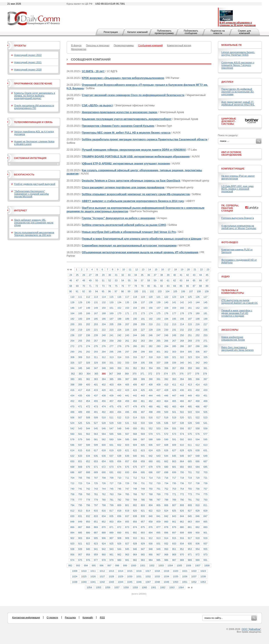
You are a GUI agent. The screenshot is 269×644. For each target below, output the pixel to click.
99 (129, 291)
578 (72, 439)
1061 (153, 587)
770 (166, 494)
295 (111, 352)
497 (143, 412)
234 (198, 330)
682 (182, 467)
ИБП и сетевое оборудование (232, 153)
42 (187, 275)
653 (96, 461)
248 (166, 335)
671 (96, 467)
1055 (98, 587)
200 (72, 324)
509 (96, 417)
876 (151, 527)
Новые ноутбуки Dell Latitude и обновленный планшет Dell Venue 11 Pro (129, 232)
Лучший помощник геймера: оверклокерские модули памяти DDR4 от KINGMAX (134, 150)
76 (123, 286)
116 (119, 297)
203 (96, 324)
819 (127, 511)
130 (88, 302)
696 (151, 472)
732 (151, 483)
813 (80, 511)
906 (104, 538)
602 (119, 445)
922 (88, 544)
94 (96, 291)
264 (151, 341)
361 (205, 368)
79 (142, 286)
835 (111, 516)
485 (190, 407)
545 (96, 428)
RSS (102, 617)
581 (96, 439)
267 (174, 341)
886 (88, 533)
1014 (121, 571)
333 (127, 363)
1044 (121, 582)
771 (174, 494)
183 (80, 319)
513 (127, 417)
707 (96, 478)
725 (96, 483)
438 (104, 396)
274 (88, 346)
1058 (126, 587)
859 (159, 522)
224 (119, 330)
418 (88, 390)
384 (104, 379)
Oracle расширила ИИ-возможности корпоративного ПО (34, 107)
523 (205, 417)
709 (111, 478)
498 (151, 412)
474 (104, 407)
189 (127, 319)
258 (104, 341)
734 (166, 483)
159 (174, 308)
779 (96, 500)
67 (207, 280)
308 (72, 357)
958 (88, 555)
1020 (176, 571)
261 (127, 341)
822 (151, 511)
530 (119, 423)
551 (143, 428)
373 (158, 374)
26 (84, 275)
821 (143, 511)
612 (198, 445)
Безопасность (24, 175)
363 (81, 374)
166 (88, 313)
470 (72, 407)
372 (150, 374)
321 (174, 357)
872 (119, 527)
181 (205, 313)
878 (166, 527)
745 (111, 489)
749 (143, 489)
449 (190, 396)
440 (119, 396)
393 (174, 379)
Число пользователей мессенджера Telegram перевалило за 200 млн (34, 234)
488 (72, 412)
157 (159, 308)
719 (190, 478)
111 (80, 297)
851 (96, 522)
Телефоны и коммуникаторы (233, 292)
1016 (139, 571)
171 (127, 313)
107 (191, 291)
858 (151, 522)
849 (80, 522)
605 (143, 445)
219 (80, 330)
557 (190, 428)
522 (198, 417)
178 (182, 313)
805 (159, 505)
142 (182, 302)
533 (143, 423)
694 (135, 472)
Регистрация (111, 32)
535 (159, 423)
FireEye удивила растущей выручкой (35, 184)
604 (135, 445)
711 (127, 478)
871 (111, 527)
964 (135, 555)
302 (166, 352)
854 (119, 522)
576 (198, 434)
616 (88, 450)
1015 (130, 571)
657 (127, 461)
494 (119, 412)
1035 (176, 576)
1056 (108, 587)
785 (143, 500)
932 (166, 544)
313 (111, 357)
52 (110, 280)
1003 (161, 566)
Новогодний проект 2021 (28, 62)
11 (130, 269)
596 (72, 445)
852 (104, 522)
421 (111, 390)
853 (111, 522)
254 (72, 341)
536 (166, 423)
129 (80, 302)
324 (198, 357)
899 (190, 533)
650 (72, 461)
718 (182, 478)
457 (111, 401)
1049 (166, 582)
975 (80, 560)
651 (80, 461)
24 (71, 275)
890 (119, 533)
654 (104, 461)
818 (119, 511)
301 (159, 352)
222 (104, 330)
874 (135, 527)
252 (198, 335)
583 (111, 439)
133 (111, 302)
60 (162, 280)
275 (96, 346)
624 (151, 450)
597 (80, 445)
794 (72, 505)
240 (104, 335)
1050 (176, 582)
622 (135, 450)
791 (190, 500)
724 (88, 483)
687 (80, 472)
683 (190, 467)
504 (198, 412)
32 (123, 275)
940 (88, 549)
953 (190, 549)
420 (104, 390)
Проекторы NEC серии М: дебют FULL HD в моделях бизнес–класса (126, 133)
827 (190, 511)
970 (182, 555)
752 (166, 489)
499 (159, 412)
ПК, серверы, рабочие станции (230, 208)
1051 (185, 582)
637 (111, 456)
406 (135, 385)
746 (119, 489)
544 (88, 428)
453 (80, 401)
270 (198, 341)
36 (149, 275)
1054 (89, 587)
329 (96, 363)
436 (88, 396)
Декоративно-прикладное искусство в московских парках (120, 112)
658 (135, 461)
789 (174, 500)
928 (135, 544)
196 (182, 319)
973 (205, 555)
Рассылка (70, 617)
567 (127, 434)
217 (205, 324)
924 (104, 544)
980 (119, 560)
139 (159, 302)
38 (162, 275)
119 (143, 297)
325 (205, 357)
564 (104, 434)
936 (198, 544)
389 (143, 379)
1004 (170, 566)
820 (135, 511)
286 (182, 346)
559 (205, 428)
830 (72, 516)
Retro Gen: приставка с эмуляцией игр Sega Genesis (238, 349)
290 (72, 352)
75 (116, 286)
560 (72, 434)
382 (88, 379)
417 (80, 390)
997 (109, 566)
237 (80, 335)
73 (103, 286)
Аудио (226, 277)
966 (151, 555)
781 (111, 500)
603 (127, 445)
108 (199, 291)
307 (205, 352)
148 (88, 308)
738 (198, 483)
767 (143, 494)
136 (135, 302)
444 (151, 396)
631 (205, 450)
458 (119, 401)
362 (73, 374)
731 (143, 483)
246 (151, 335)
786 (151, 500)
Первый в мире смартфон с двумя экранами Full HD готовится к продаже (237, 313)
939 (80, 549)
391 (159, 379)
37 (155, 275)
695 (143, 472)
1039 (75, 582)
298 (135, 352)
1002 (152, 566)
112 (88, 297)
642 (151, 456)
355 (159, 368)
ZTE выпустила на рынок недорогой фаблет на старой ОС (240, 301)
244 (135, 335)
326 (72, 363)
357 (174, 368)
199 (205, 319)
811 (205, 505)
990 (198, 560)
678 (151, 467)
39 (168, 275)
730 (135, 483)
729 (127, 483)
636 (104, 456)
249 (174, 335)
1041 (93, 582)
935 (190, 544)
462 (151, 401)
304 (182, 352)
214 (182, 324)
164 (72, 313)
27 (90, 275)
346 (88, 368)
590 (166, 439)
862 (182, 522)
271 (205, 341)
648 (198, 456)
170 (119, 313)
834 (104, 516)
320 (166, 357)
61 (168, 280)
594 (198, 439)
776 (72, 500)
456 (104, 401)
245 (143, 335)
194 (166, 319)
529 (111, 423)
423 (127, 390)
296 (119, 352)
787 (159, 500)
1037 (194, 576)
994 (86, 566)
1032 (148, 576)
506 (72, 417)
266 (166, 341)
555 (174, 428)
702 (198, 472)
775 (205, 494)
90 (71, 291)
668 (72, 467)
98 (122, 291)
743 (96, 489)
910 (135, 538)
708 (104, 478)
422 (119, 390)
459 (127, 401)
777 (80, 500)
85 (181, 286)
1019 (166, 571)
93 (90, 291)
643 (159, 456)
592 (182, 439)
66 (201, 280)
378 (197, 374)
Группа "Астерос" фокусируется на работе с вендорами (118, 218)
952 (182, 549)
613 (205, 445)
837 (127, 516)
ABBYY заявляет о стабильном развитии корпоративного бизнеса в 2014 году (133, 201)
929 (143, 544)
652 (88, 461)
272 (72, 346)
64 (187, 280)
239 (96, 335)
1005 (179, 566)
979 (111, 560)
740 (72, 489)
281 (143, 346)
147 (80, 308)
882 (198, 527)
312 (104, 357)
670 (88, 467)
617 (96, 450)
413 (190, 385)
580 (88, 439)
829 (205, 511)
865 (205, 522)
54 (123, 280)
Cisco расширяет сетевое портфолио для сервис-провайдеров (123, 187)
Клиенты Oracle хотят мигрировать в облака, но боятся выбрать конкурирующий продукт (35, 96)
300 (151, 352)
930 (151, 544)
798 (104, 505)
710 (119, 478)
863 (190, 522)
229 (159, 330)
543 (80, 428)
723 (80, 483)
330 (104, 363)
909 (127, 538)
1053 (203, 582)
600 (104, 445)
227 (143, 330)
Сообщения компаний (91, 59)
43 (194, 275)
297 (127, 352)
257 (96, 341)
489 (80, 412)
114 (104, 297)
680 (166, 467)
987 (174, 560)
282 (151, 346)
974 (72, 560)
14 (150, 269)
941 (96, 549)
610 (182, 445)
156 (151, 308)
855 (127, 522)
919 (205, 538)
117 (127, 297)
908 (119, 538)
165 (80, 313)
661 (159, 461)
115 (111, 297)
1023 (203, 571)
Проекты (20, 46)
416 (72, 390)
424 (135, 390)
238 (88, 335)
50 (97, 280)
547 (111, 428)
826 (182, 511)
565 (111, 434)
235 (205, 330)
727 (111, 483)
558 (198, 428)
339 (174, 363)
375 (174, 374)
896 (166, 533)
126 (198, 297)
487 (205, 407)
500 (166, 412)
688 (88, 472)
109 (207, 291)
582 (104, 439)
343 (205, 363)
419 (96, 390)
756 (198, 489)
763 (111, 494)
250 (182, 335)
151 (111, 308)
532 (135, 423)
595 (205, 439)
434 (72, 396)
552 (151, 428)
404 (119, 385)
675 (127, 467)
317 (143, 357)
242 (119, 335)
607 (159, 445)
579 (80, 439)
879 (174, 527)
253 (205, 335)
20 (188, 269)
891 (127, 533)
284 (166, 346)
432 (198, 390)
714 (151, 478)
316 (135, 357)
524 (72, 423)
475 (111, 407)
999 (125, 566)
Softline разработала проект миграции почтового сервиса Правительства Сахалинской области (145, 139)
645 (174, 456)
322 (182, 357)
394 (182, 379)
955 (205, 549)
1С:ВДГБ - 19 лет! (93, 71)
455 (96, 401)
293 (96, 352)
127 (205, 297)
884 (72, 533)
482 (166, 407)
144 (198, 302)
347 (96, 368)
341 (190, 363)
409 (159, 385)
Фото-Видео (230, 242)
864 (198, 522)
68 (71, 286)
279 (127, 346)
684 (198, 467)
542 (72, 428)
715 (159, 478)
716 (166, 478)
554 (166, 428)
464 (166, 401)
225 (127, 330)
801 (127, 505)
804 (151, 505)
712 (135, 478)
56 (136, 280)
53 (116, 280)
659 (143, 461)
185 (96, 319)
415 (205, 385)
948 (151, 549)
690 (104, 472)
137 (143, 302)
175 (159, 313)
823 (159, 511)
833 (96, 516)
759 (80, 494)
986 (166, 560)
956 (72, 555)
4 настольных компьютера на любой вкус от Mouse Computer (239, 227)
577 (205, 434)
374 (166, 374)
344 (72, 368)
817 (111, 511)
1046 (139, 582)
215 (190, 324)
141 (174, 302)
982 (135, 560)
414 (198, 385)
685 (205, 467)
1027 (102, 576)
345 (80, 368)
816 (104, 511)
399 (80, 385)
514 (135, 417)
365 (96, 374)
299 (143, 352)
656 (119, 461)
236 (72, 335)
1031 (139, 576)
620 (119, 450)
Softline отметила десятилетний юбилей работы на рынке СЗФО (124, 225)
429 (174, 390)
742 (88, 489)
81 (155, 286)
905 (96, 538)
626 (166, 450)
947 (143, 549)
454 (88, 401)
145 (205, 302)
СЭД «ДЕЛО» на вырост (98, 105)
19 (182, 269)
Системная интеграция (30, 158)
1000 (134, 566)
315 (127, 357)
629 (190, 450)
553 (159, 428)
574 (182, 434)
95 (103, 291)
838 (135, 516)
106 (183, 291)
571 (159, 434)
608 (166, 445)
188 (119, 319)
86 (187, 286)
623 (143, 450)
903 (80, 538)
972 (198, 555)
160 (182, 308)
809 (190, 505)
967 (159, 555)
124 (182, 297)
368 (119, 374)
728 (119, 483)
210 (151, 324)
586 (135, 439)
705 (80, 478)
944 (119, 549)
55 (129, 280)
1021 (185, 571)
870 (104, 527)
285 (174, 346)
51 (103, 280)
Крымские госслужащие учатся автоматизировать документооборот (127, 119)
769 (159, 494)
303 (174, 352)
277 (111, 346)
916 (182, 538)
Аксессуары (230, 330)
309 (80, 357)
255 (80, 341)
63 (181, 280)
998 (117, 566)
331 (111, 363)
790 (182, 500)
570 (151, 434)
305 (190, 352)
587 (143, 439)
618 (104, 450)
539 (190, 423)
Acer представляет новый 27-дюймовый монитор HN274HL (238, 103)
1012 (102, 571)
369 (127, 374)
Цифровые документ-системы (229, 121)
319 (159, 357)
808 (182, 505)
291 (80, 352)
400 (88, 385)
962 (119, 555)
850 (88, 522)
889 (111, 533)
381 (80, 379)
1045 (130, 582)
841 (159, 516)
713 (143, 478)
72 (97, 286)
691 (111, 472)
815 (96, 511)
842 (166, 516)
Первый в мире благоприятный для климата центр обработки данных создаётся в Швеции (142, 239)
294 (104, 352)
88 (201, 286)
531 (127, 423)
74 (110, 286)
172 (135, 313)
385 (111, 379)
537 (174, 423)
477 (127, 407)
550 (135, 428)
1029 (121, 576)
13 (143, 269)
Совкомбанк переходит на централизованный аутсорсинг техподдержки (129, 246)
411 (174, 385)
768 (151, 494)
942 (104, 549)
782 (119, 500)
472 (88, 407)
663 (174, 461)
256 (88, 341)
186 (104, 319)
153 (127, 308)
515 (143, 417)
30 (110, 275)
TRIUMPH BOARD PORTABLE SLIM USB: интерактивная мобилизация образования (136, 157)
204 (104, 324)
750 (151, 489)
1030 (130, 576)
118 (135, 297)
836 (119, 516)
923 (96, 544)
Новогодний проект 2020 (28, 70)
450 (198, 396)
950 (166, 549)
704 (72, 478)
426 (151, 390)
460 (135, 401)
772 (182, 494)
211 (159, 324)
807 (174, 505)
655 (111, 461)
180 (198, 313)
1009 (75, 571)
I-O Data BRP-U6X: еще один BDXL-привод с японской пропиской (238, 189)
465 (174, 401)
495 (127, 412)
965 (143, 555)
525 (80, 423)
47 (77, 280)
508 (88, 417)
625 (159, 450)
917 (190, 538)
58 (149, 280)
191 (143, 319)
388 (135, 379)
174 (151, 313)
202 (88, 324)
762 (104, 494)
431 (190, 390)
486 (198, 407)
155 (143, 308)
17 (169, 269)
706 (88, 478)
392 (166, 379)
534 (151, 423)
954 (198, 549)
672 (104, 467)
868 (88, 527)
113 (96, 297)
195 (174, 319)
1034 (166, 576)
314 (119, 357)
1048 (157, 582)
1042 (102, 582)
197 (190, 319)
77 (129, 286)
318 (151, 357)
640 (135, 456)
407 (143, 385)
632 (72, 456)
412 (182, 385)
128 (72, 302)
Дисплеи (227, 82)
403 (111, 385)
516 (151, 417)
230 (166, 330)
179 (190, 313)
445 (159, 396)
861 (174, 522)
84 (175, 286)
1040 (84, 582)
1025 (84, 576)
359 (190, 368)
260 (119, 341)
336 (151, 363)
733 (159, 483)
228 (151, 330)
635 (96, 456)
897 (174, 533)
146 (72, 308)
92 (84, 291)
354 (151, 368)
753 (174, 489)
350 (119, 368)
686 (72, 472)
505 (205, 412)
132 (104, 302)
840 (151, 516)
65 (194, 280)
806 (166, 505)
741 (80, 489)
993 (78, 566)
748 (135, 489)
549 (127, 428)
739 (205, 483)
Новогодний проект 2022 (28, 55)
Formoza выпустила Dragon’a (238, 218)
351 (127, 368)
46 (71, 280)
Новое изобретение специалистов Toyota (233, 338)
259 (111, 341)
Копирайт (88, 617)
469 (205, 401)
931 (159, 544)
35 (142, 275)
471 (80, 407)
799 (111, 505)
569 (143, 434)
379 (205, 374)
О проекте (52, 617)
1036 (185, 576)
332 (119, 363)
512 (119, 417)
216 (198, 324)
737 (190, 483)
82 (162, 286)
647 (190, 456)
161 (190, 308)
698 (166, 472)
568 (135, 434)
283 (159, 346)
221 (96, 330)
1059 (135, 587)
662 (166, 461)
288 (198, 346)
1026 (93, 576)
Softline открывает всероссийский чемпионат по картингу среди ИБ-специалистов (136, 194)
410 (166, 385)
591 (174, 439)
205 (111, 324)
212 (166, 324)
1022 (194, 571)
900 (198, 533)
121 (159, 297)
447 (174, 396)
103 (160, 291)
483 (174, 407)
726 (104, 483)
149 (96, 308)
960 (104, 555)
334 (135, 363)
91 (77, 291)
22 (201, 269)
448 (182, 396)
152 (119, 308)
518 (166, 417)
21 (195, 269)
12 (137, 269)
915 (174, 538)
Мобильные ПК (232, 45)
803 (143, 505)
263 (143, 341)
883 (205, 527)
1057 (117, 587)
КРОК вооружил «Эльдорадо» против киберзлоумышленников (123, 78)
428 (166, 390)
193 (159, 319)
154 (135, 308)
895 (159, 533)
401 (96, 385)
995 (94, 566)
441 (127, 396)
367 (111, 374)
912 (151, 538)
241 (111, 335)
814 (88, 511)
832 (88, 516)
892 (135, 533)
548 (119, 428)
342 (198, 363)
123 (174, 297)
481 (159, 407)
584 (119, 439)
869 (96, 527)
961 (111, 555)
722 (72, 483)
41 (181, 275)
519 (174, 417)
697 (159, 472)
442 (135, 396)
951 (174, 549)
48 (84, 280)
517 (159, 417)
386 (119, 379)
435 (80, 396)
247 (159, 335)
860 (166, 522)
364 (88, 374)
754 (182, 489)
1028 (111, 576)
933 (174, 544)
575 (190, 434)
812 (72, 511)
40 (175, 275)
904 (88, 538)
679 (159, 467)
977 (96, 560)
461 (143, 401)
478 (135, 407)
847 (205, 516)
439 (111, 396)
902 (72, 538)
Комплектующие (233, 169)
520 (182, 417)
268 (182, 341)
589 (159, 439)
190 (135, 319)
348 (104, 368)
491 (96, 412)
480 (151, 407)
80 (149, 286)
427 (159, 390)
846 (198, 516)
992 (70, 566)
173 (143, 313)
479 (143, 407)
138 (151, 302)
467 (190, 401)
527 (96, 423)
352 (135, 368)
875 (143, 527)
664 (182, 461)
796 (88, 505)
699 (174, 472)
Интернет (20, 211)
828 (198, 511)
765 (127, 494)
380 (72, 379)
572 (166, 434)
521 (190, 417)
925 (111, 544)
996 (102, 566)
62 (175, 280)
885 (80, 533)
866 (72, 527)
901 (205, 533)
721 (205, 478)
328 (88, 363)
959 (96, 555)
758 (72, 494)
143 (190, 302)
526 (88, 423)
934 (182, 544)
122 (166, 297)
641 (143, 456)
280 (135, 346)
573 (174, 434)
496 (135, 412)
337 (159, 363)
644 (166, 456)
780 (104, 500)
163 (205, 308)
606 (151, 445)
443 (143, 396)
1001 (143, 566)
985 (159, 560)
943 (111, 549)
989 (190, 560)
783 (127, 500)
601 (111, 445)
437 (96, 396)
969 (174, 555)
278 (119, 346)
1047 (148, 582)
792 (198, 500)
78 (136, 286)
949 (159, 549)
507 (80, 417)
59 (155, 280)
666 (198, 461)
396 (198, 379)
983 (143, 560)
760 (88, 494)
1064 (181, 587)
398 (72, 385)
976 (88, 560)
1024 (75, 576)
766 (135, 494)
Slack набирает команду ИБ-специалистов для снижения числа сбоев (34, 223)
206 (119, 324)
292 (88, 352)
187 (111, 319)
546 (104, 428)
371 (142, 374)
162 (198, 308)
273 (80, 346)
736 (182, 483)
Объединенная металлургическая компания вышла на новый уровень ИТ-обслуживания (140, 252)
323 (190, 357)
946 (135, 549)
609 (174, 445)
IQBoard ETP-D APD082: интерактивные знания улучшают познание (126, 164)
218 (72, 330)
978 (104, 560)
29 (103, 275)
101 (144, 291)
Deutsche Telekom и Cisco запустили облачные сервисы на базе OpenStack (131, 181)
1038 (203, 576)
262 (135, 341)
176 (166, 313)
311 (96, 357)
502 (182, 412)
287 (190, 346)
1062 (163, 587)
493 (111, 412)
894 (151, 533)
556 (182, 428)
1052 (194, 582)
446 (166, 396)
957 (80, 555)
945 (127, 549)
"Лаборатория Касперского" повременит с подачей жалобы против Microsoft (32, 194)
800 (119, 505)
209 (143, 324)
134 (119, 302)
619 (111, 450)
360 (198, 368)
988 (182, 560)
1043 (111, 582)
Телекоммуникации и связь (33, 122)
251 (190, 335)
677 (143, 467)
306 (198, 352)
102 (152, 291)
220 (88, 330)
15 (156, 269)
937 (205, 544)
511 (111, 417)
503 (190, 412)
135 (127, 302)
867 (80, 527)
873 (127, 527)
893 (143, 533)
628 (182, 450)
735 (174, 483)
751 (159, 489)
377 (189, 374)
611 (190, 445)
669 (80, 467)
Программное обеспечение (33, 84)
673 (111, 467)
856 (135, 522)
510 (104, 417)
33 (129, 275)
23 (208, 269)
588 (151, 439)
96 (109, 291)
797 (96, 505)
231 (174, 330)
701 (190, 472)
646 (182, 456)
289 (205, 346)
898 (182, 533)
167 (96, 313)
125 (190, 297)
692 (119, 472)
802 (135, 505)
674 (119, 467)
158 (166, 308)
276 (104, 346)
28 (97, 275)
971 (190, 555)
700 (182, 472)
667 (205, 461)
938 (72, 549)
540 (198, 423)
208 (135, 324)
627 (174, 450)
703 (205, 472)
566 (119, 434)
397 (205, 379)
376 (182, 374)
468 (198, 401)
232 (182, 330)
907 (111, 538)
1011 (93, 571)
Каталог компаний (137, 32)
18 (175, 269)
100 (136, 291)
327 (80, 363)
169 (111, 313)
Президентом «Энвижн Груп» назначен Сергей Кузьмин (118, 126)
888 (104, 533)
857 (143, 522)
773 (190, 494)
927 (127, 544)
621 (127, 450)
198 (198, 319)
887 (96, 533)
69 (77, 286)
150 (104, 308)
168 (104, 313)
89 (207, 286)
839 (143, 516)
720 (198, 478)
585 (127, 439)
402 (104, 385)
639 (127, 456)
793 (205, 500)
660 (151, 461)
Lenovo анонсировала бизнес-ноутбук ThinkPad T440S (238, 54)
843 (174, 516)
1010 (84, 571)
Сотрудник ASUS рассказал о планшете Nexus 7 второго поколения (238, 65)
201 (80, 324)
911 (143, 538)
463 (159, 401)
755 (190, 489)
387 (127, 379)
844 (182, 516)
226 (135, 330)
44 (201, 275)
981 (127, 560)
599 (96, 445)
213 (174, 324)
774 (198, 494)
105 (175, 291)
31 (116, 275)
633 (80, 456)
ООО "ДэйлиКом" (251, 629)
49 (90, 280)
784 (135, 500)
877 (159, 527)
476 (119, 407)
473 (96, 407)
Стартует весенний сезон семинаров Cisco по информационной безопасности (133, 95)
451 (205, 396)
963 (127, 555)
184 (88, 319)
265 (159, 341)
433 (205, 390)
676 (135, 467)
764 (119, 494)
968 (166, 555)
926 (119, 544)
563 (96, 434)
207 (127, 324)
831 (80, 516)
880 (182, 527)
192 (151, 319)
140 (166, 302)
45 (207, 275)
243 (127, 335)
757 (205, 489)
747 (127, 489)
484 (182, 407)
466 (182, 401)
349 (111, 368)
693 (127, 472)
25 (77, 275)
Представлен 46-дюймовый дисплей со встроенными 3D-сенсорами (238, 92)
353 (143, 368)
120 (151, 297)
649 (205, 456)
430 (182, 390)
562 (88, 434)
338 (166, 363)
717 (174, 478)
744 (104, 489)
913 (159, 538)
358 (182, 368)
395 (190, 379)
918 (198, 538)
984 (151, 560)
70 (84, 286)
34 (136, 275)
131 (96, 302)
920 (72, 544)
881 (190, 527)
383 (96, 379)
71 (90, 286)
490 (88, 412)
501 (174, 412)
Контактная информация (26, 617)
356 (166, 368)
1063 (172, 587)
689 (96, 472)
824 (166, 511)
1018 (157, 571)
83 (168, 286)
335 (143, 363)
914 (166, 538)
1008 (207, 566)
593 (190, 439)
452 (72, 401)
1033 (157, 576)
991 (205, 560)
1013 (111, 571)
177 (174, 313)
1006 (189, 566)
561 (80, 434)
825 (174, 511)
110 (72, 297)
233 (190, 330)
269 (190, 341)
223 (111, 330)
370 (134, 374)
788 (166, 500)
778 (88, 500)
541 (205, 423)
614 (72, 450)
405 (127, 385)
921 (80, 544)
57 (142, 280)
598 (88, 445)
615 (80, 450)
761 (96, 494)
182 (72, 319)
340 (182, 363)
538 (182, 423)
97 (116, 291)
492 (104, 412)
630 (198, 450)
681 (174, 467)
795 (80, 505)
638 (119, 456)
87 (194, 286)
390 (151, 379)
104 (167, 291)
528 (104, 423)
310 (88, 357)
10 (123, 269)
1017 (148, 571)
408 (151, 385)
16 (162, 269)
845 (190, 516)
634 (88, 456)
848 (72, 522)
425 (143, 390)
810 (198, 505)
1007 (198, 566)
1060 (144, 587)
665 (190, 461)
